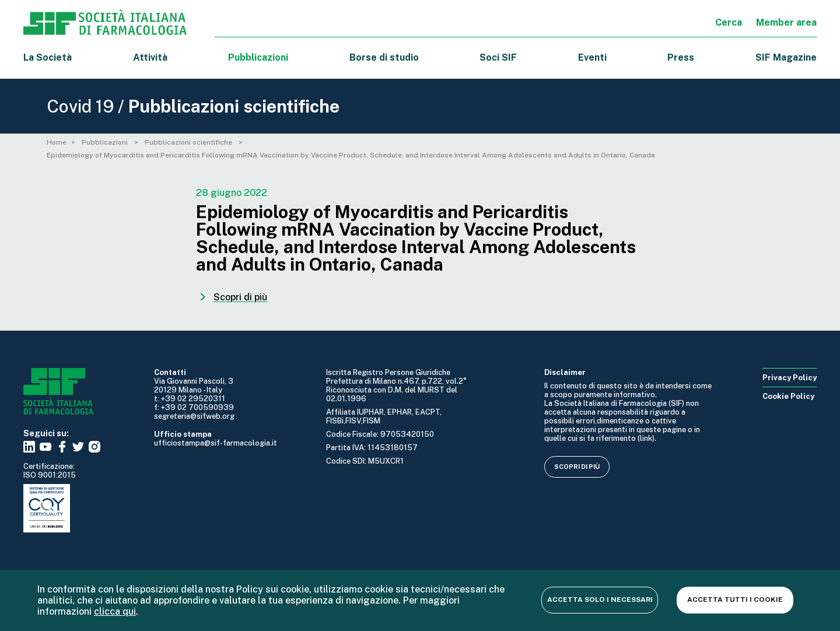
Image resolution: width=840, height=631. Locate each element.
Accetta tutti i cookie (735, 600)
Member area (786, 22)
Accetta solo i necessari (600, 600)
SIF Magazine (786, 57)
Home (57, 142)
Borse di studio (384, 57)
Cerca (729, 22)
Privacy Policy (790, 378)
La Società (48, 57)
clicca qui (115, 611)
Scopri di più (577, 467)
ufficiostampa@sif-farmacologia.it (216, 443)
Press (681, 57)
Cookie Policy (788, 396)
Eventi (592, 57)
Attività (150, 57)
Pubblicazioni (106, 142)
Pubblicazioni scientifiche (189, 142)
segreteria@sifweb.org (194, 416)
